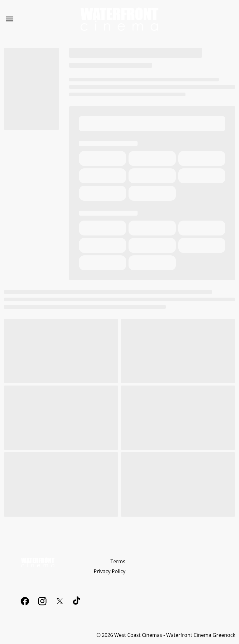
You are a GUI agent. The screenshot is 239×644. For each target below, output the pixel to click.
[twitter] (60, 601)
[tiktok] (77, 601)
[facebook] (25, 601)
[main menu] (10, 19)
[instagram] (42, 601)
